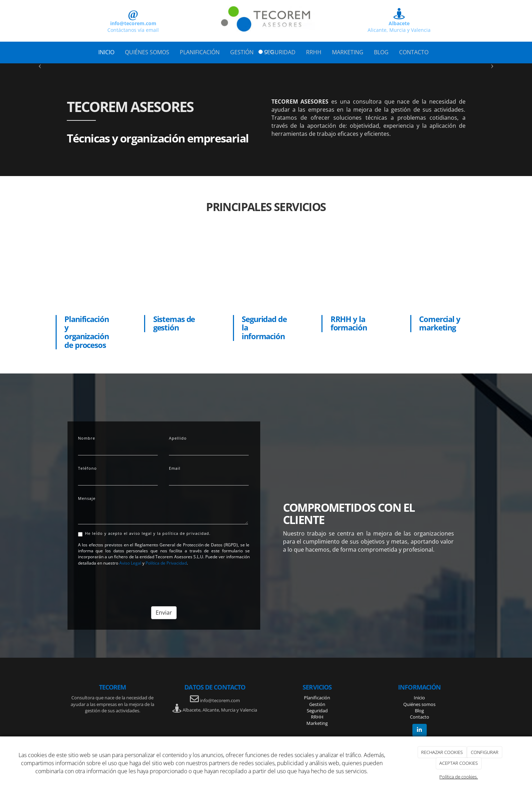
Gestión (317, 704)
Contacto (420, 717)
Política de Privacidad (166, 563)
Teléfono (87, 468)
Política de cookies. (459, 777)
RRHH (317, 717)
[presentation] (131, 583)
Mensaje (87, 498)
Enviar (164, 613)
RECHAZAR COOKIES (442, 752)
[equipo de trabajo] (444, 272)
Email (175, 468)
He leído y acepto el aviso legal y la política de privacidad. (144, 534)
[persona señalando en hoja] (89, 272)
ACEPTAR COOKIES (459, 763)
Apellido (178, 438)
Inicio (419, 698)
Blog (419, 711)
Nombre (87, 438)
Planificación (317, 698)
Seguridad (317, 711)
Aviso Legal (130, 563)
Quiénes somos (419, 704)
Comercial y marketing (440, 323)
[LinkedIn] (420, 730)
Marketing (317, 723)
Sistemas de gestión (174, 323)
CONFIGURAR (485, 752)
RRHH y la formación (349, 323)
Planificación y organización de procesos (87, 332)
